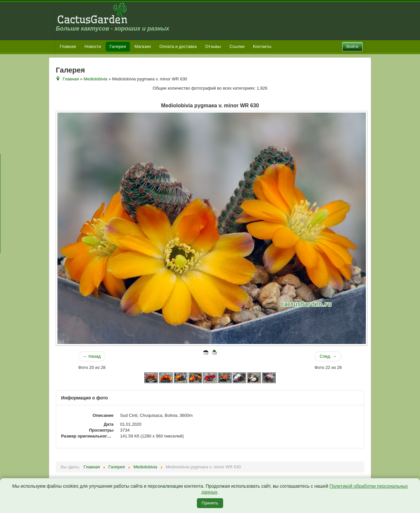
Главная (68, 46)
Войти (352, 46)
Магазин (143, 46)
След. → (328, 356)
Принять (210, 503)
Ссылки (237, 46)
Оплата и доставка (178, 46)
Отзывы (213, 46)
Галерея (118, 46)
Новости (93, 46)
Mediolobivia (95, 79)
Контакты (262, 46)
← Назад (92, 356)
